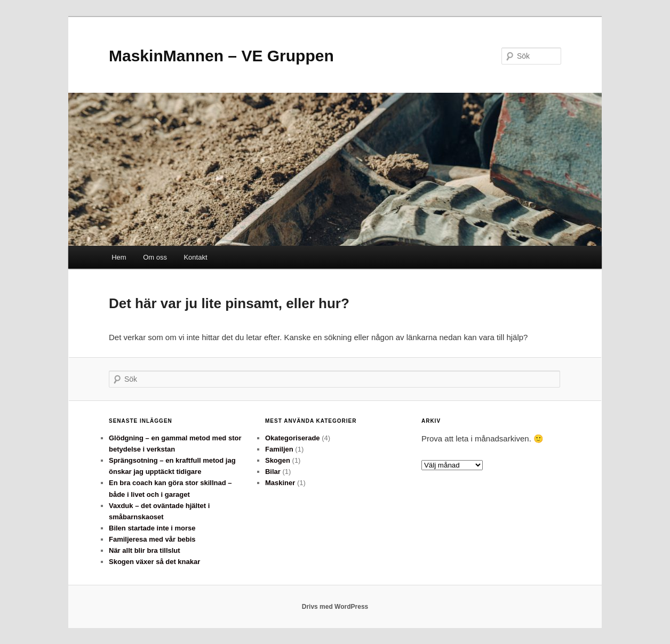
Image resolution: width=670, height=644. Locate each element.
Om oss (155, 257)
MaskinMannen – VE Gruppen (221, 56)
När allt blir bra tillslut (145, 550)
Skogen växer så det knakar (154, 562)
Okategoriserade (293, 438)
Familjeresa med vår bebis (152, 539)
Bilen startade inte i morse (152, 528)
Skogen (278, 460)
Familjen (279, 449)
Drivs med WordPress (335, 607)
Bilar (273, 472)
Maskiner (280, 483)
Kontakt (195, 257)
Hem (119, 257)
